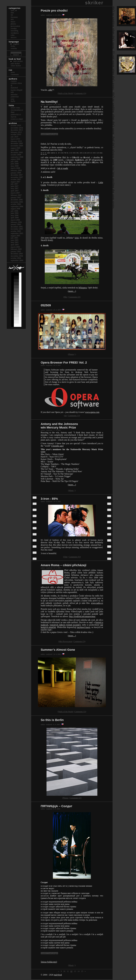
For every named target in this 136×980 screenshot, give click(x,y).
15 (82, 972)
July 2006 (14, 211)
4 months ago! (57, 446)
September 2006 (17, 206)
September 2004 (17, 260)
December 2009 (17, 143)
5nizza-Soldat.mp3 (49, 962)
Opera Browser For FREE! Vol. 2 (64, 363)
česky (13, 46)
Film (66, 557)
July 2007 (14, 184)
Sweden (14, 28)
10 (64, 972)
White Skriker (16, 66)
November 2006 (17, 202)
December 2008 (17, 152)
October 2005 (16, 231)
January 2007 (16, 197)
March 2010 (15, 139)
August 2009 (15, 148)
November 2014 (17, 128)
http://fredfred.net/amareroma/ (82, 617)
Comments (15, 74)
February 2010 (16, 141)
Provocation (68, 642)
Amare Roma (15, 108)
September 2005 (17, 233)
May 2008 (15, 166)
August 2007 (15, 182)
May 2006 (15, 215)
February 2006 (16, 222)
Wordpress (15, 33)
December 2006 (17, 200)
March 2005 (15, 247)
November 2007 (17, 177)
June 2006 (15, 213)
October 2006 (16, 204)
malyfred (58, 975)
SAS (77, 238)
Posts (13, 72)
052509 (46, 306)
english (16, 44)
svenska (14, 48)
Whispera (83, 288)
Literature (14, 17)
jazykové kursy (84, 628)
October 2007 (16, 179)
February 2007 (16, 195)
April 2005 (15, 245)
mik (12, 92)
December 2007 (17, 175)
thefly (13, 101)
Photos (71, 355)
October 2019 (16, 125)
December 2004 (17, 254)
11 (68, 972)
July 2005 (14, 238)
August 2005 (15, 236)
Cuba (13, 35)
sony (13, 99)
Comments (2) (74, 297)
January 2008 (16, 173)
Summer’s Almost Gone (58, 650)
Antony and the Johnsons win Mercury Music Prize (59, 426)
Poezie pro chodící (54, 11)
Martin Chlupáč (17, 90)
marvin (13, 117)
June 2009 (15, 150)
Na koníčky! (49, 102)
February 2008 (16, 170)
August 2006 (15, 209)
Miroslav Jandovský (15, 96)
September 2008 (17, 157)
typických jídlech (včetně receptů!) (65, 625)
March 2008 (15, 168)
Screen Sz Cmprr (17, 119)
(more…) (72, 292)
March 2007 (15, 193)
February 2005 (16, 249)
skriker (94, 3)
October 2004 (16, 258)
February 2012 (16, 132)
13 (75, 972)
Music (71, 491)
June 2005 (15, 240)
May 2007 (15, 188)
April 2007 (15, 191)
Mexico (14, 37)
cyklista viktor (16, 83)
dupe (13, 112)
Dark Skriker (18, 61)
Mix (66, 297)
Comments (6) (74, 557)
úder (50, 90)
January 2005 (16, 251)
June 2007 (15, 186)
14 (79, 972)
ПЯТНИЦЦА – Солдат (56, 807)
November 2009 (17, 146)
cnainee (14, 81)
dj (11, 85)
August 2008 (15, 159)
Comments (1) (80, 93)
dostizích (85, 120)
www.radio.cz (97, 604)
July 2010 (14, 137)
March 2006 (15, 220)
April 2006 (15, 218)
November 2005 (17, 229)
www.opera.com (92, 413)
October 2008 (16, 155)
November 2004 (17, 256)
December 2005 (17, 227)
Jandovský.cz (16, 114)
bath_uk (14, 10)
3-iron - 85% (49, 499)
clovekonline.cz (17, 110)
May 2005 (15, 242)
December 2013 (17, 130)
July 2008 (14, 161)
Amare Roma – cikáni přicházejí (63, 566)
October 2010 (16, 134)
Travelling (14, 31)
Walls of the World (66, 93)
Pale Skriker (15, 63)
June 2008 (15, 164)
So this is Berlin (52, 720)
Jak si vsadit (63, 169)
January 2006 (16, 224)
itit (66, 416)
